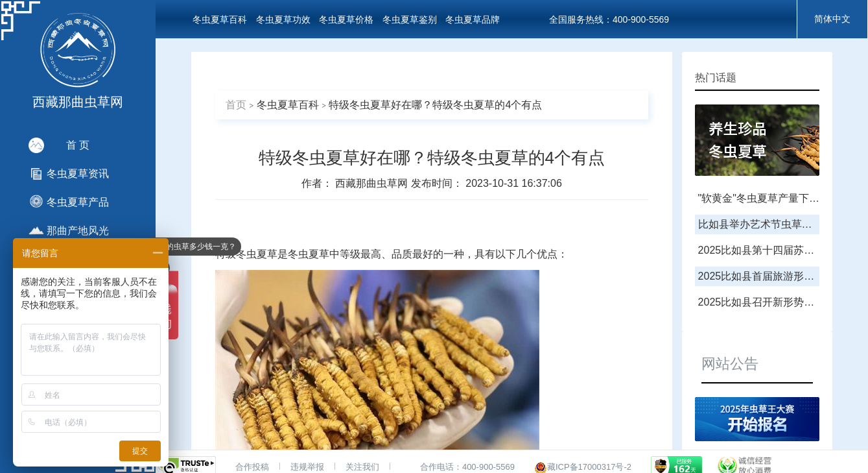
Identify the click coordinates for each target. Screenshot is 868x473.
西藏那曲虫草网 (373, 183)
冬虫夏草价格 (346, 19)
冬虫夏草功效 (283, 19)
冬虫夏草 (257, 254)
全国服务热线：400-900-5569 (609, 19)
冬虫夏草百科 (220, 19)
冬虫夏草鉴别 (410, 19)
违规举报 (307, 467)
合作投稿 (252, 467)
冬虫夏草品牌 (473, 19)
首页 (236, 105)
